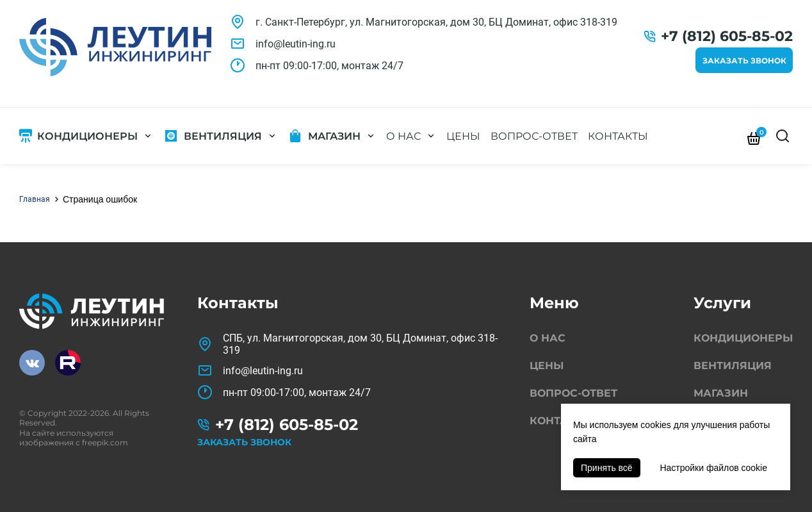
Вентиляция (223, 136)
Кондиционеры (87, 136)
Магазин (334, 136)
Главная (35, 199)
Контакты (618, 136)
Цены (463, 136)
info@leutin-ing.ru (296, 44)
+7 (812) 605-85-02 (727, 36)
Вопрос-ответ (534, 136)
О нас (403, 136)
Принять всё (607, 468)
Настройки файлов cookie (713, 468)
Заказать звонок (744, 61)
